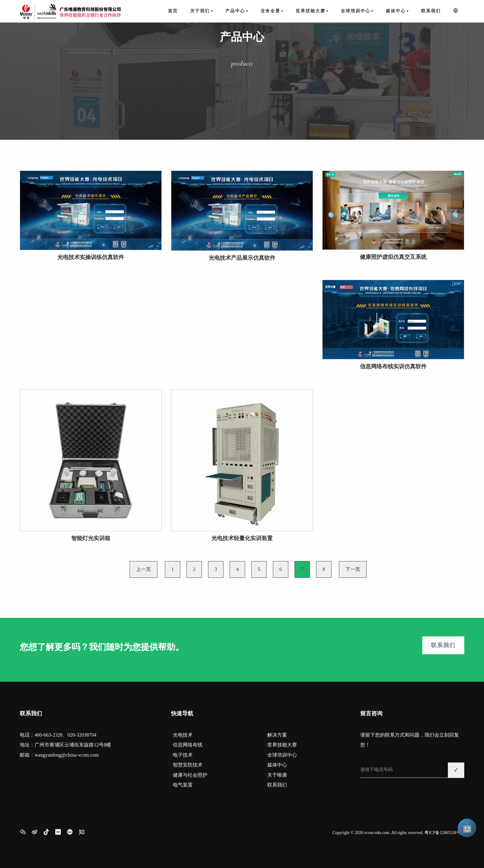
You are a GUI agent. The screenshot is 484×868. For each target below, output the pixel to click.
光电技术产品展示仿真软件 (242, 258)
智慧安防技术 (188, 765)
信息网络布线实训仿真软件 (393, 366)
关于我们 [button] (202, 11)
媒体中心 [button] (397, 11)
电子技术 (183, 755)
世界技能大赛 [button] (312, 11)
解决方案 (277, 735)
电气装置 (183, 785)
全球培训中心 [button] (357, 11)
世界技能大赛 (282, 745)
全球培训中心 (282, 755)
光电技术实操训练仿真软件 (91, 257)
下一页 (353, 569)
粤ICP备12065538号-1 (444, 833)
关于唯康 (277, 775)
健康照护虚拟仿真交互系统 (393, 257)
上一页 (144, 569)
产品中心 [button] (237, 11)
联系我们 (431, 11)
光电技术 (183, 735)
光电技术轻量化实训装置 (242, 538)
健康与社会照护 (190, 775)
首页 (173, 11)
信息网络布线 (188, 745)
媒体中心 (277, 765)
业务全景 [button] (272, 11)
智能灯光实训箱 (91, 538)
